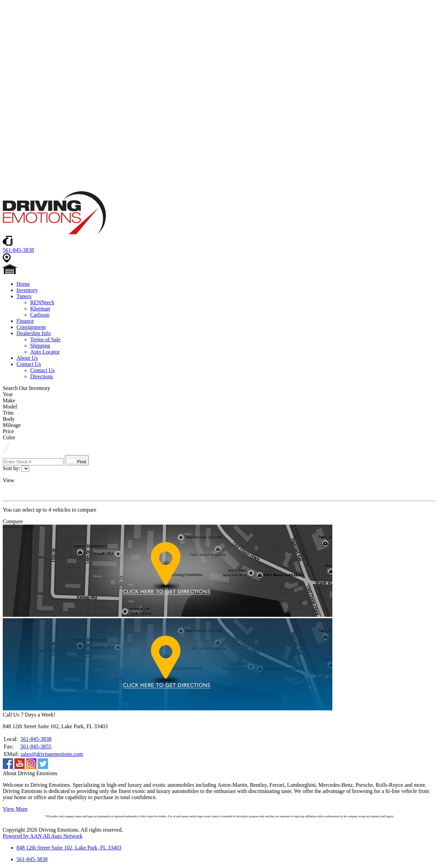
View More (15, 809)
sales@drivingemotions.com (51, 754)
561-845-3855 (36, 747)
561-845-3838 (36, 739)
